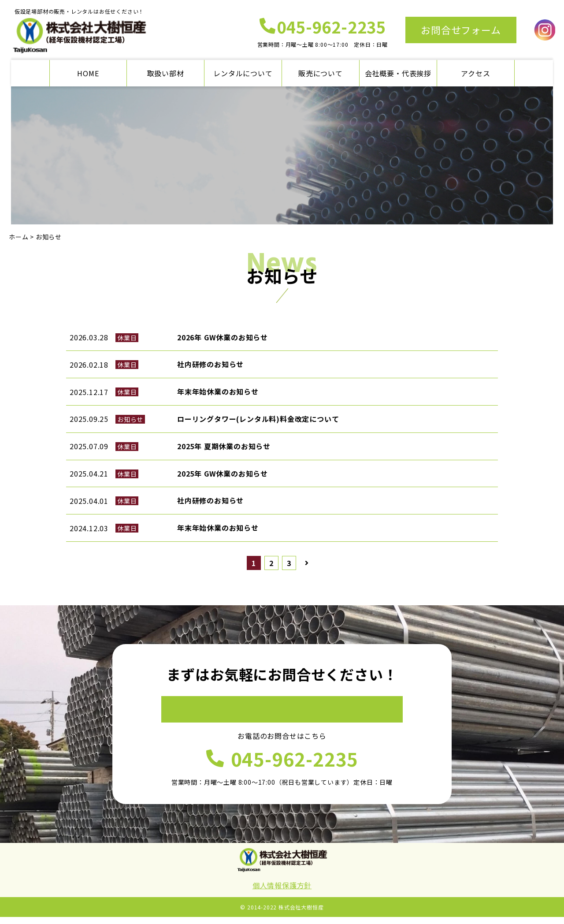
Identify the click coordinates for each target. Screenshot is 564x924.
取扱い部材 (166, 73)
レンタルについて (243, 73)
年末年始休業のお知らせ (218, 391)
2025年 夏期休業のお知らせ (224, 446)
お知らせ (130, 419)
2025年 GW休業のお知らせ (223, 473)
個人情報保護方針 (282, 892)
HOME (88, 73)
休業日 (127, 338)
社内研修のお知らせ (210, 364)
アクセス (475, 73)
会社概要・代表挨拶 (398, 73)
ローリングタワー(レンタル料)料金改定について (258, 419)
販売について (321, 73)
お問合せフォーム (461, 30)
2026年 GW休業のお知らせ (223, 337)
